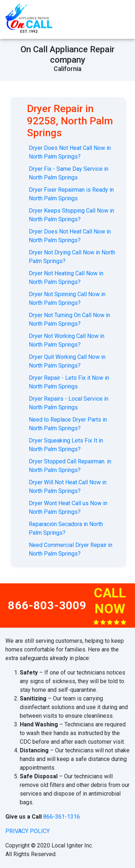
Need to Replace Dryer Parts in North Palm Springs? (68, 424)
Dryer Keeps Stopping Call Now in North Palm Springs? (71, 215)
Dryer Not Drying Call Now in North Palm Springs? (72, 257)
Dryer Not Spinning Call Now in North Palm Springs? (67, 299)
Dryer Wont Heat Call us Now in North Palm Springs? (68, 508)
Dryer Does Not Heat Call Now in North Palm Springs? (70, 152)
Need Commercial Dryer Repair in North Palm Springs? (71, 549)
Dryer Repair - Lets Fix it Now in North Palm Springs (69, 382)
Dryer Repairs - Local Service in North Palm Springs (69, 403)
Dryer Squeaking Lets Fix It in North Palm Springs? (66, 445)
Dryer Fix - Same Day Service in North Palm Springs (69, 173)
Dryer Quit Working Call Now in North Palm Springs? (67, 361)
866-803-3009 (47, 605)
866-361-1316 (62, 817)
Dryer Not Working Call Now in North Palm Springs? (67, 340)
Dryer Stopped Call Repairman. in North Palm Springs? (70, 466)
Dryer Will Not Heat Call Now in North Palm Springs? (68, 487)
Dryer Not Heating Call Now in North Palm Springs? (66, 278)
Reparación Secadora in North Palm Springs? (66, 528)
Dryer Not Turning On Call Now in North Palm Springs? (69, 319)
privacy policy (28, 831)
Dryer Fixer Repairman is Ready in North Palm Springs (71, 194)
